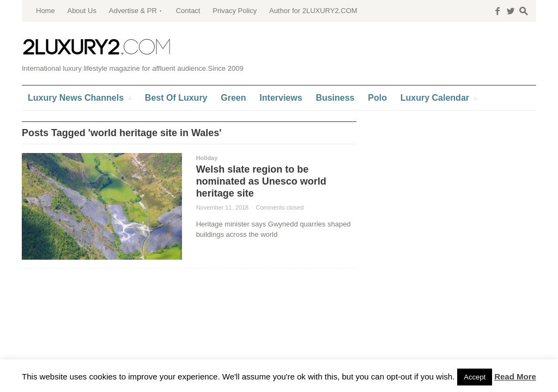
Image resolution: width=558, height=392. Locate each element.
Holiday (207, 158)
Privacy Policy (235, 11)
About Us (81, 11)
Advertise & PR (133, 11)
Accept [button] (475, 377)
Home (46, 11)
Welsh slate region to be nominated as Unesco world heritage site (261, 181)
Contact (188, 11)
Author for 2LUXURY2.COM (313, 11)
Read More (515, 376)
